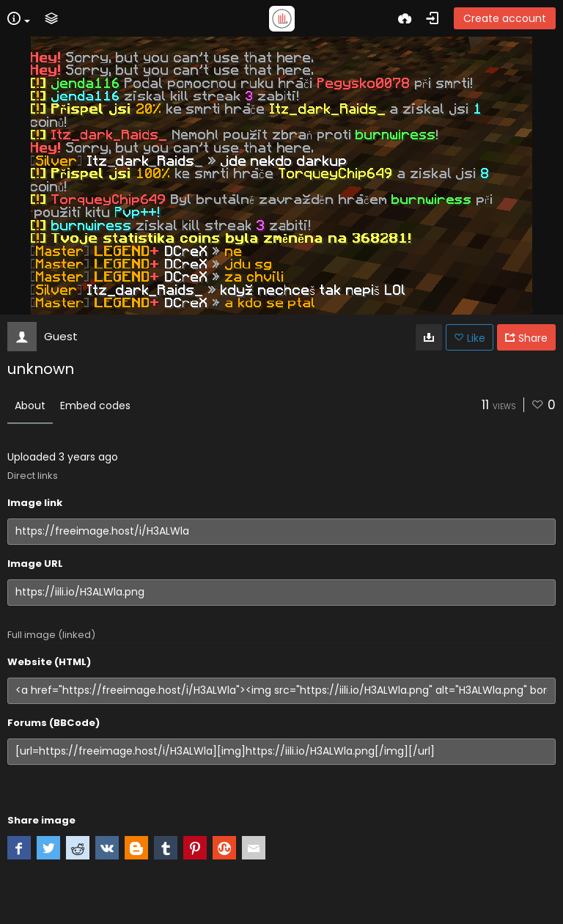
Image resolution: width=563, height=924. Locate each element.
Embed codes (95, 406)
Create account (505, 18)
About (30, 406)
